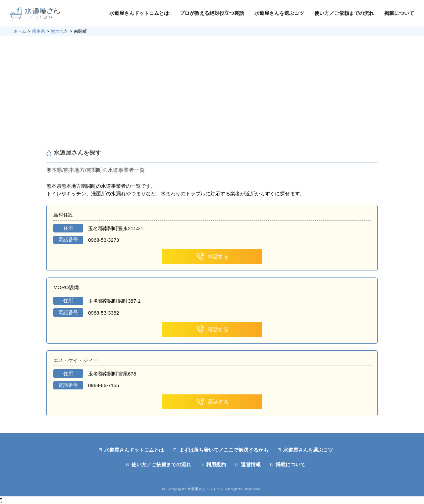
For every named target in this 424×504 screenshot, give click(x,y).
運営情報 (251, 464)
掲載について (399, 13)
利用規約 (216, 464)
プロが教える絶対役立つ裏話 (212, 13)
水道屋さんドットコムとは (139, 13)
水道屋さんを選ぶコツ (279, 13)
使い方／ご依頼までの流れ (344, 13)
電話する (212, 256)
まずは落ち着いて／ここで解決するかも (224, 450)
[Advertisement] (212, 93)
